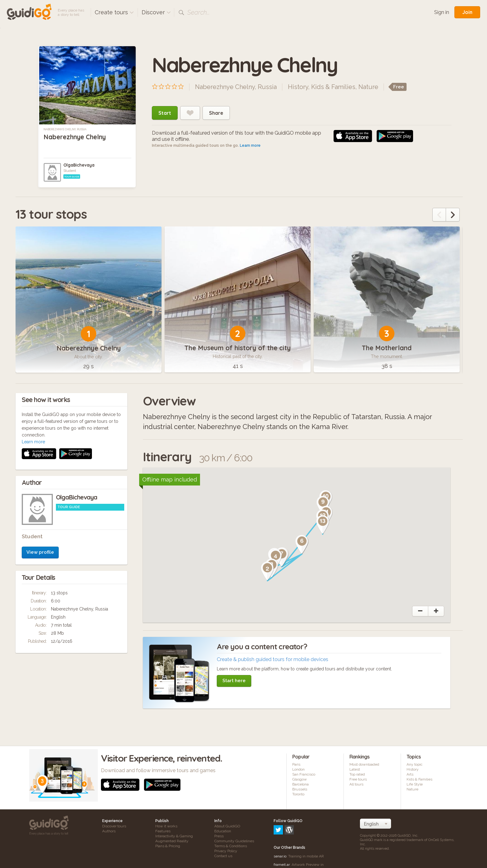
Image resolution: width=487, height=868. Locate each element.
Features (163, 831)
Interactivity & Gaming (174, 836)
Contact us (223, 856)
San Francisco (304, 774)
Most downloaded (364, 764)
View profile (40, 469)
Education (223, 831)
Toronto (298, 794)
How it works (166, 826)
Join (467, 12)
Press (219, 836)
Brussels (300, 789)
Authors (109, 831)
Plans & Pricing (168, 846)
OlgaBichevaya (79, 165)
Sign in (442, 12)
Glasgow (300, 779)
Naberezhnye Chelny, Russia (65, 129)
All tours (356, 784)
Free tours (358, 779)
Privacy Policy (226, 851)
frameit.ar (282, 838)
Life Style (415, 784)
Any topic (414, 764)
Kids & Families (333, 87)
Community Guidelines (234, 841)
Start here (234, 681)
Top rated (357, 774)
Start (165, 113)
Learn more (250, 145)
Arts (410, 774)
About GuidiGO (227, 826)
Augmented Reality (172, 841)
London (298, 769)
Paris (296, 764)
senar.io (280, 830)
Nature (368, 87)
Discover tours (114, 826)
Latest (355, 769)
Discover (156, 12)
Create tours (114, 12)
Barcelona (300, 784)
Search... (198, 12)
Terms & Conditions (231, 846)
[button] (267, 571)
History (298, 87)
